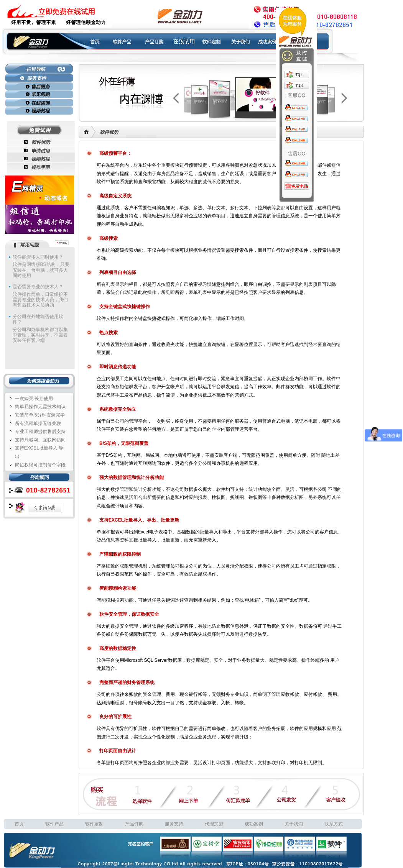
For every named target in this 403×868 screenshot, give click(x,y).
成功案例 (254, 824)
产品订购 (134, 824)
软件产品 (54, 824)
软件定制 (94, 824)
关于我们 (294, 824)
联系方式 (334, 824)
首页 (19, 824)
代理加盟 (214, 824)
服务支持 (174, 824)
